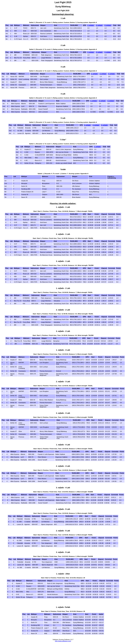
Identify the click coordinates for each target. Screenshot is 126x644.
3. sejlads (108, 25)
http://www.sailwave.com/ (63, 641)
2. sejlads (99, 25)
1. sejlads (91, 25)
